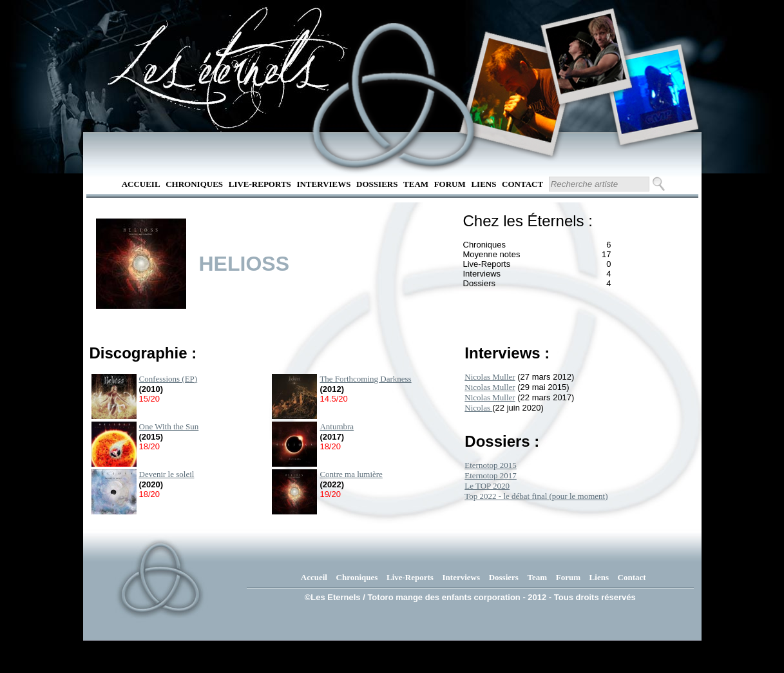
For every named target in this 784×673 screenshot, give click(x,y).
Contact (522, 184)
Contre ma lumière (351, 474)
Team (416, 184)
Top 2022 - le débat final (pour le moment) (536, 496)
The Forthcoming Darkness (365, 379)
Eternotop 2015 (491, 465)
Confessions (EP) (168, 379)
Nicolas (478, 408)
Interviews (323, 184)
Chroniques (194, 184)
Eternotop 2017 (491, 475)
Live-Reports (260, 184)
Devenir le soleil (167, 474)
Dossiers (377, 184)
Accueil (141, 184)
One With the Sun (169, 426)
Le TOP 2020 (487, 486)
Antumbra (337, 426)
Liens (483, 184)
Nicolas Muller (490, 377)
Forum (450, 184)
